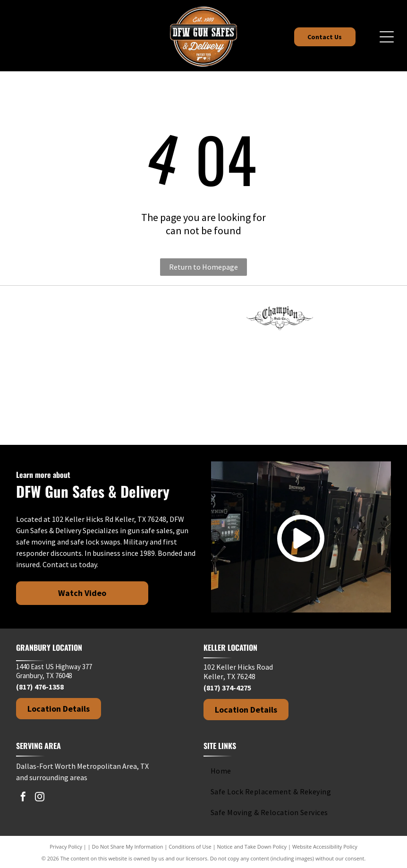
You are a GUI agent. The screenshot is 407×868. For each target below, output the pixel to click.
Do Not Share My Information (128, 847)
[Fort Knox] (51, 318)
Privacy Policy (66, 847)
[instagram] (40, 798)
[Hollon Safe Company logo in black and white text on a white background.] (51, 366)
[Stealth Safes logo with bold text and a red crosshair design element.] (356, 366)
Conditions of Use (190, 847)
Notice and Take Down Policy (252, 847)
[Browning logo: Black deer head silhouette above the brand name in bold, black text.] (203, 318)
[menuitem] (293, 771)
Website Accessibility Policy (325, 847)
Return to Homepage (203, 267)
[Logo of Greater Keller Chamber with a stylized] (203, 413)
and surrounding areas (52, 777)
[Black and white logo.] (51, 413)
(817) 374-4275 (227, 688)
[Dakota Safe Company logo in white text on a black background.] (356, 318)
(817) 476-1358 (40, 687)
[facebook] (23, 798)
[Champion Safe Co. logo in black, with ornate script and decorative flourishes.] (280, 318)
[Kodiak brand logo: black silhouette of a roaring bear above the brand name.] (203, 366)
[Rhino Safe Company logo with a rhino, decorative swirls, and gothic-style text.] (280, 366)
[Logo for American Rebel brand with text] (127, 318)
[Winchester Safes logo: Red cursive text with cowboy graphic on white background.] (127, 413)
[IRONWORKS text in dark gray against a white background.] (127, 366)
